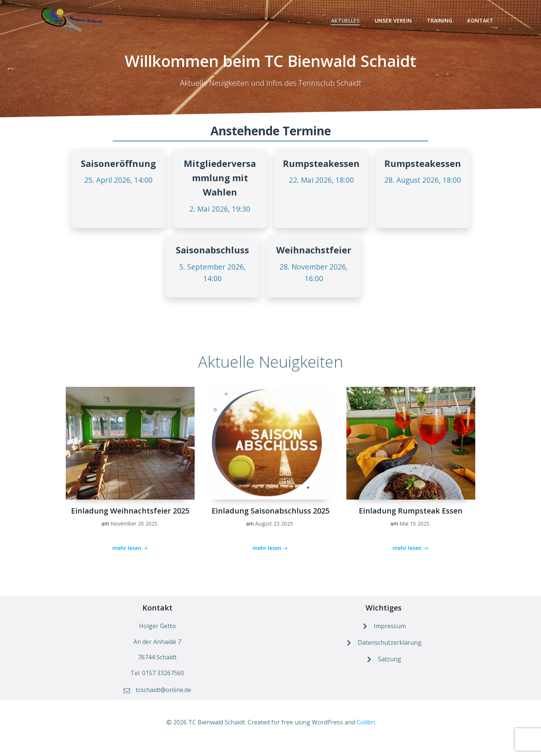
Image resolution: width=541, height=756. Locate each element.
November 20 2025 (134, 531)
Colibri (366, 734)
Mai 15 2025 (414, 531)
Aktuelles (346, 20)
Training (441, 20)
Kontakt (481, 20)
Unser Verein (394, 20)
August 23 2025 (274, 531)
